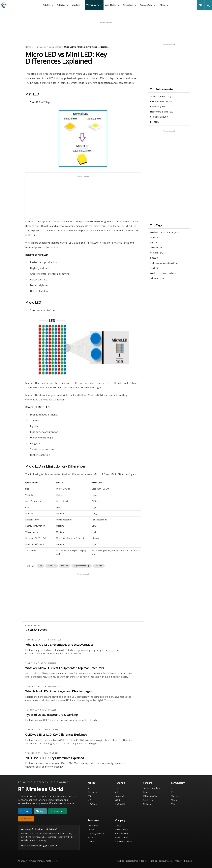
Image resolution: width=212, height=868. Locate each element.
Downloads (93, 826)
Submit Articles (122, 838)
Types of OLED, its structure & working (52, 715)
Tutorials (31, 710)
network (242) (157, 253)
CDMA (174, 800)
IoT (89, 800)
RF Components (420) (161, 101)
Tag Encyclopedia (96, 834)
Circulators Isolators (152, 788)
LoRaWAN (92, 804)
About (118, 826)
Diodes (146, 792)
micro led (52, 566)
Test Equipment (47, 663)
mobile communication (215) (164, 263)
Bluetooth (92, 792)
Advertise (92, 838)
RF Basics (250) (158, 107)
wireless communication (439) (165, 232)
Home (28, 47)
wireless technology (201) (163, 273)
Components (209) (159, 117)
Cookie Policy (121, 834)
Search (91, 830)
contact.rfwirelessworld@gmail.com (39, 846)
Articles (91, 783)
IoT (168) (155, 122)
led (40, 566)
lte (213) (154, 268)
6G (117, 792)
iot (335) (154, 237)
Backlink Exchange (124, 842)
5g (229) (154, 258)
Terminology (40, 47)
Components (55, 47)
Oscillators (148, 800)
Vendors (30, 663)
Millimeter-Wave (151, 796)
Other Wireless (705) (161, 96)
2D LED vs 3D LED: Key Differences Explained (55, 758)
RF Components (53, 687)
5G (89, 788)
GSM (90, 796)
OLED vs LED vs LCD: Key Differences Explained (56, 735)
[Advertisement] (106, 30)
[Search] (208, 5)
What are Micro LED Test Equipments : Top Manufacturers (65, 668)
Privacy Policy (122, 830)
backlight (99, 566)
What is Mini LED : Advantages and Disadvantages (59, 691)
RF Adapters (149, 804)
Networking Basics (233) (162, 112)
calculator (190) (158, 278)
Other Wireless (52, 640)
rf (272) (154, 242)
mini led (65, 566)
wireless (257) (157, 248)
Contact (91, 842)
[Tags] (201, 5)
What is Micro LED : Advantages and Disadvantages (59, 645)
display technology (82, 566)
